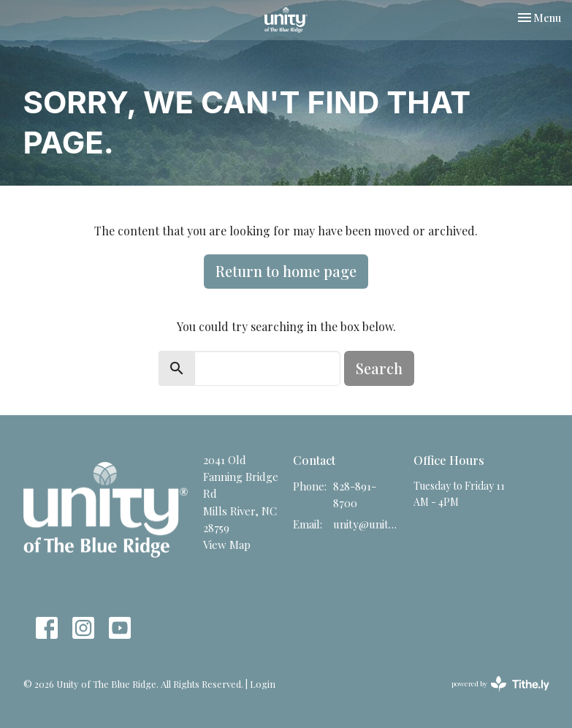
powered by (500, 684)
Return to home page (286, 271)
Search (379, 368)
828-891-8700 (355, 494)
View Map (227, 545)
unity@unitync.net (366, 524)
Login (263, 684)
